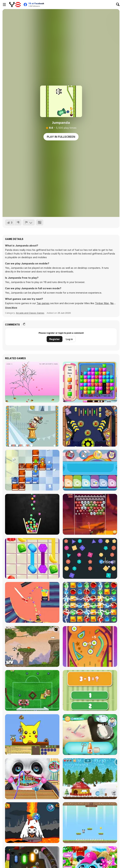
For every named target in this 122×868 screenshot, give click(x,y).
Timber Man (102, 303)
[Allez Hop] (32, 426)
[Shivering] (32, 382)
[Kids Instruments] (90, 470)
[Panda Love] (90, 823)
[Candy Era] (90, 382)
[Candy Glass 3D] (32, 514)
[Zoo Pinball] (90, 426)
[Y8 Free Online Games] (15, 5)
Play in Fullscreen (61, 137)
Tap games (43, 303)
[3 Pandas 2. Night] (32, 646)
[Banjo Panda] (32, 735)
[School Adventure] (32, 470)
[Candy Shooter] (32, 823)
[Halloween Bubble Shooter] (90, 514)
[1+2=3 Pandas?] (90, 690)
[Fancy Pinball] (32, 602)
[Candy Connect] (32, 558)
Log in (69, 339)
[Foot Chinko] (32, 690)
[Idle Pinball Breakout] (90, 558)
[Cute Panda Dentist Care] (32, 779)
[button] (11, 308)
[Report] (29, 222)
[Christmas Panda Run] (90, 779)
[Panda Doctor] (90, 735)
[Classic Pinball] (90, 646)
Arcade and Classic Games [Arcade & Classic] (30, 313)
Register (55, 339)
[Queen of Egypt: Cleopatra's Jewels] (90, 602)
